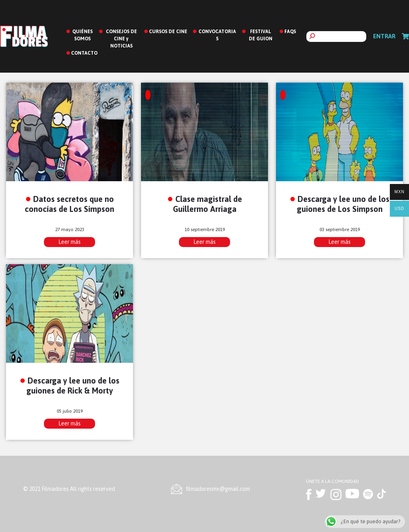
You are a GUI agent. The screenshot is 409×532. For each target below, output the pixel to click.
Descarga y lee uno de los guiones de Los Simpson (343, 204)
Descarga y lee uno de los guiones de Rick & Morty (73, 386)
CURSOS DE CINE (168, 32)
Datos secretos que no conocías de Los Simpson (69, 204)
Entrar (384, 36)
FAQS (290, 32)
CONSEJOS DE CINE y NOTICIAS (121, 39)
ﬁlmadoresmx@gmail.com (218, 489)
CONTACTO (84, 53)
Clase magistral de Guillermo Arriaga (207, 204)
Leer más (69, 242)
